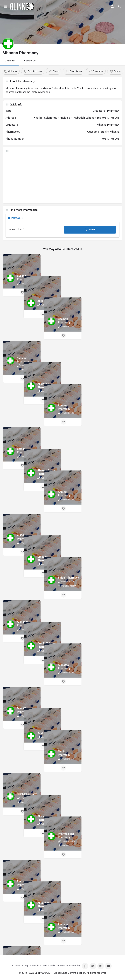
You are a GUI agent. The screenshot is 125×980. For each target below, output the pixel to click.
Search (90, 230)
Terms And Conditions (54, 966)
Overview (10, 61)
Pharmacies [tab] (15, 218)
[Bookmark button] (22, 292)
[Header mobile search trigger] (120, 6)
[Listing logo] (8, 44)
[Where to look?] (35, 230)
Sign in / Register (33, 966)
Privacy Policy (73, 966)
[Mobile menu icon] (6, 7)
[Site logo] (22, 7)
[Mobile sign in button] (112, 6)
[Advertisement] (62, 178)
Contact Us (30, 61)
